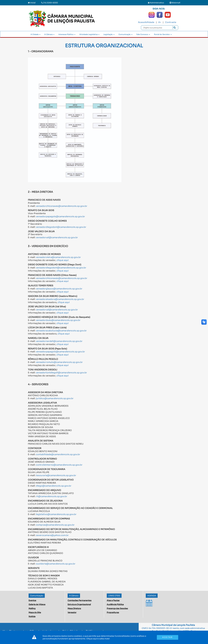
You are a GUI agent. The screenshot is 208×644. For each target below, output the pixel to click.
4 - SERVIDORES (38, 384)
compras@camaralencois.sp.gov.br (55, 525)
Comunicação (37, 596)
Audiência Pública (115, 604)
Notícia (32, 616)
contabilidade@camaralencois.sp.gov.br (58, 454)
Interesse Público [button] (67, 34)
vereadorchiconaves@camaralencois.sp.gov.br (62, 206)
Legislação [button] (109, 34)
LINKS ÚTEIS (114, 596)
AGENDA (152, 596)
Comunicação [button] (125, 34)
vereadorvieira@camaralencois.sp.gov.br (58, 257)
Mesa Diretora (74, 608)
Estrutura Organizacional (79, 604)
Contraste (171, 22)
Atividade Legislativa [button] (89, 34)
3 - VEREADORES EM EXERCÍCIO (48, 246)
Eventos (32, 600)
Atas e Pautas (113, 600)
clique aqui (63, 260)
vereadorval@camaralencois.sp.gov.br (57, 237)
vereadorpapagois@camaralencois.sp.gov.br (60, 216)
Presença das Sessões (117, 608)
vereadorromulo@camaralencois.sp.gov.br (59, 362)
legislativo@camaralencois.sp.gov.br (56, 514)
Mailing (32, 608)
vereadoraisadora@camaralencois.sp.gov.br (60, 299)
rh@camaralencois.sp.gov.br (52, 496)
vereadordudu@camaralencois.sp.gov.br (58, 320)
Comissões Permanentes (80, 600)
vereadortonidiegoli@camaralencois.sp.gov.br (61, 373)
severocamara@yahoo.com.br (52, 535)
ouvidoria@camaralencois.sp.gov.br (56, 564)
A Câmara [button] (49, 34)
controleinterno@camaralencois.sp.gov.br (59, 465)
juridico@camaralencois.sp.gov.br (55, 398)
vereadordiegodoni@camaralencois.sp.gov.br (61, 227)
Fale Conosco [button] (143, 34)
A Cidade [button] (35, 34)
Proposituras (113, 612)
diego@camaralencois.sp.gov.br (54, 486)
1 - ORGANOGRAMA (41, 51)
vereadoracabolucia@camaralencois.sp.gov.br (61, 331)
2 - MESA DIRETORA (40, 192)
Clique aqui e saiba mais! (98, 639)
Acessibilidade (146, 22)
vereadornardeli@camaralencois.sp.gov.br (59, 341)
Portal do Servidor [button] (163, 34)
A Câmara (74, 596)
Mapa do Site (35, 612)
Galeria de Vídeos (37, 604)
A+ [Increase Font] (160, 22)
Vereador (72, 612)
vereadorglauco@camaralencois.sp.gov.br (59, 289)
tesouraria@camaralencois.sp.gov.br (56, 475)
